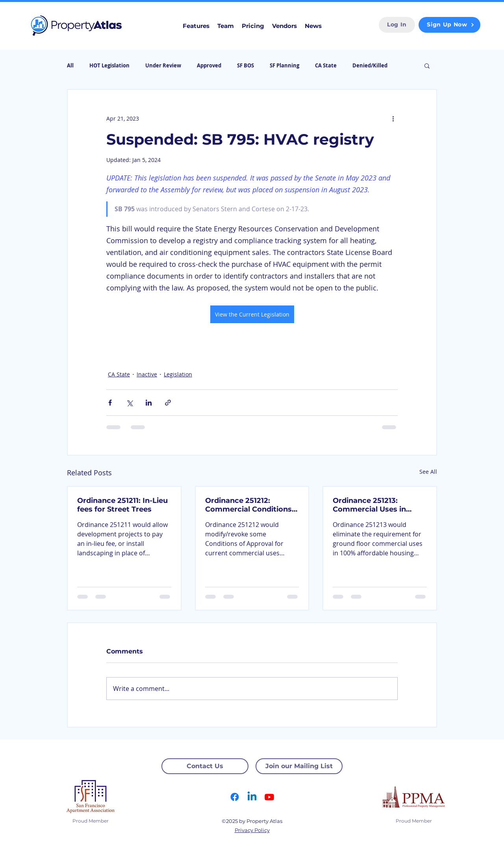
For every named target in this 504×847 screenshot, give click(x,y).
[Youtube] (269, 797)
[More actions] (393, 118)
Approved (209, 65)
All (70, 65)
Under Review (163, 65)
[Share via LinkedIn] (149, 403)
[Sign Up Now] (449, 25)
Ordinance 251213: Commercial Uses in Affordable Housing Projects (369, 505)
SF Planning (284, 65)
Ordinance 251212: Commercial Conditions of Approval (248, 505)
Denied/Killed (370, 65)
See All (428, 472)
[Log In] (397, 25)
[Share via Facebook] (110, 403)
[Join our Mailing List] (299, 766)
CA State (326, 65)
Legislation (178, 374)
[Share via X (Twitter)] (129, 403)
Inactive (147, 374)
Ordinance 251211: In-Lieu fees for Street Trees (122, 505)
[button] (427, 65)
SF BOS (246, 65)
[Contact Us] (205, 766)
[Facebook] (235, 797)
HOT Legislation (109, 65)
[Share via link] (168, 403)
